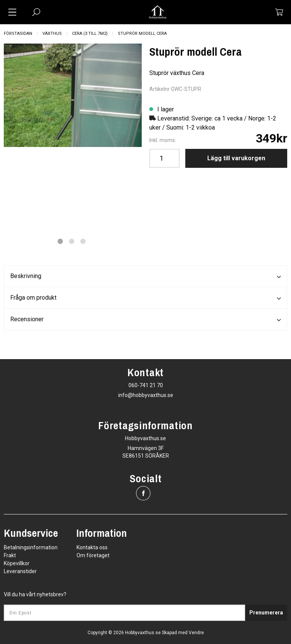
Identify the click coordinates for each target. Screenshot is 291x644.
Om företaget (93, 555)
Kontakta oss (92, 547)
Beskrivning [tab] (145, 277)
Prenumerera (266, 613)
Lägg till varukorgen (236, 158)
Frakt (10, 555)
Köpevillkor (17, 563)
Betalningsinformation (31, 547)
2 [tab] (72, 241)
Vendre (196, 633)
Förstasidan (18, 34)
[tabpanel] (73, 95)
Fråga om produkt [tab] (145, 298)
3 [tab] (83, 241)
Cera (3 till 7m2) (90, 34)
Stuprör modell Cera (142, 34)
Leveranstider (20, 571)
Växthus (52, 34)
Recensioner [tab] (145, 320)
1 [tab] (60, 241)
